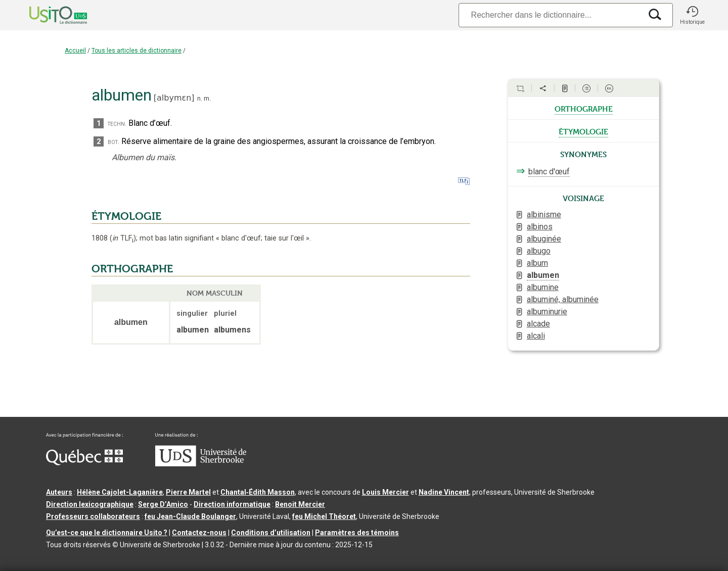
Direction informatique (232, 504)
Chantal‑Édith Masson (258, 492)
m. (207, 98)
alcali (536, 336)
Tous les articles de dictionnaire (136, 51)
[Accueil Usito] (47, 15)
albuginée (544, 239)
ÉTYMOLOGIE (126, 216)
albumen (543, 275)
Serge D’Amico (163, 504)
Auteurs (59, 492)
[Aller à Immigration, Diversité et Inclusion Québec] (84, 463)
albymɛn (174, 98)
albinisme (544, 215)
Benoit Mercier (300, 504)
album (537, 263)
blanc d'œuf (549, 172)
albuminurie (547, 312)
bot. (113, 142)
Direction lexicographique (90, 504)
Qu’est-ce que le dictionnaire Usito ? (107, 533)
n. (200, 98)
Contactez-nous (199, 533)
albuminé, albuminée (563, 299)
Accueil (75, 51)
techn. (117, 124)
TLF (123, 238)
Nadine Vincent (444, 492)
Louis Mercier (385, 492)
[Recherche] (550, 15)
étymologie (583, 131)
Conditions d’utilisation (271, 533)
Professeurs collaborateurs (93, 516)
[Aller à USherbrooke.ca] (201, 464)
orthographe (584, 108)
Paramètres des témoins (357, 533)
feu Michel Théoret (324, 516)
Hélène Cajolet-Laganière (120, 492)
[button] (692, 15)
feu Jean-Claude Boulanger (190, 516)
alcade (538, 324)
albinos (540, 227)
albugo (539, 251)
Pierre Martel (188, 492)
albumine (543, 287)
